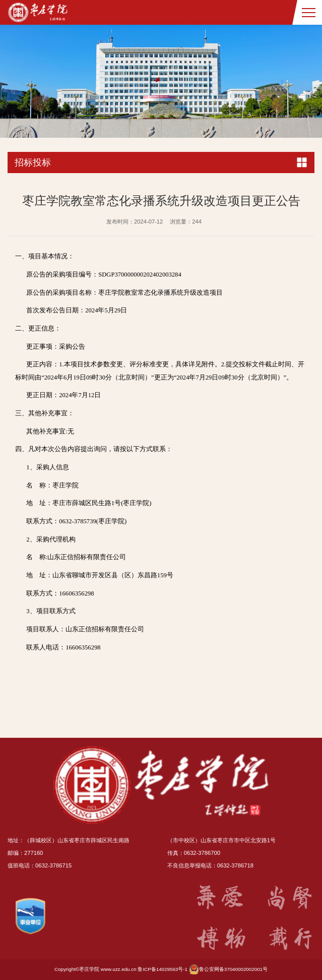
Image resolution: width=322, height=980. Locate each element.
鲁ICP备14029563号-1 (163, 969)
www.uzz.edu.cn (119, 969)
